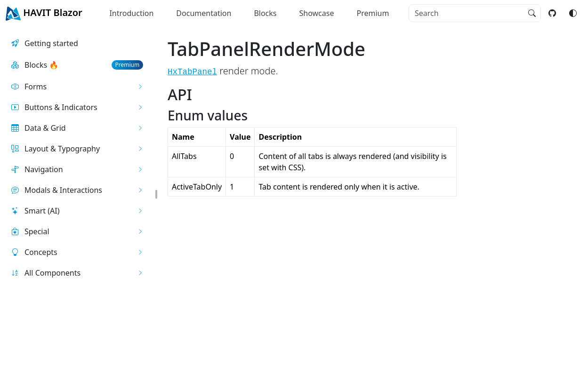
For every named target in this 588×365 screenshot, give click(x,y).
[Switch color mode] (573, 13)
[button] (77, 87)
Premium (373, 13)
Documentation (204, 13)
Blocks (265, 13)
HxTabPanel (192, 72)
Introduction (131, 13)
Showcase (317, 13)
